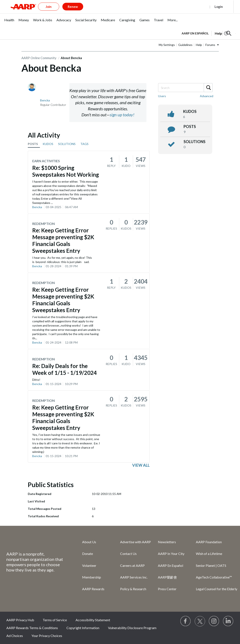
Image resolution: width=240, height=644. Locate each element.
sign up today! (122, 115)
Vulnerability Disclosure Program (132, 628)
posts (190, 127)
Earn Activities (46, 161)
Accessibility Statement (93, 620)
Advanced (207, 96)
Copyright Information (83, 628)
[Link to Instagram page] (214, 621)
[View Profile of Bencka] (45, 100)
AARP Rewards (93, 589)
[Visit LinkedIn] (228, 621)
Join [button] (49, 7)
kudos (190, 111)
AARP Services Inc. (134, 577)
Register (199, 7)
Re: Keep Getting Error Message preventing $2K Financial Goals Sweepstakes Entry (63, 240)
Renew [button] (73, 7)
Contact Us (128, 554)
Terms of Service (55, 620)
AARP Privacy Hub (20, 620)
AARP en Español (195, 33)
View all (141, 465)
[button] (229, 33)
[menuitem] (9, 22)
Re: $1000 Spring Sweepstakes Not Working (66, 171)
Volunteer (89, 565)
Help (199, 45)
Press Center (167, 589)
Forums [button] (210, 45)
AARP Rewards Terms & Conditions (32, 628)
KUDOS (48, 144)
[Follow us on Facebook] (186, 621)
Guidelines (185, 45)
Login (219, 7)
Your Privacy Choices (47, 636)
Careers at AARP (132, 565)
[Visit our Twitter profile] (200, 621)
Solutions (194, 142)
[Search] (185, 88)
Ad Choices (15, 636)
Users (162, 96)
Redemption (44, 224)
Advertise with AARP (135, 542)
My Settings (167, 45)
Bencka (37, 207)
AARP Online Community (39, 58)
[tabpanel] (209, 33)
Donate (88, 554)
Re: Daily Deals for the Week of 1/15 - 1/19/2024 (65, 369)
